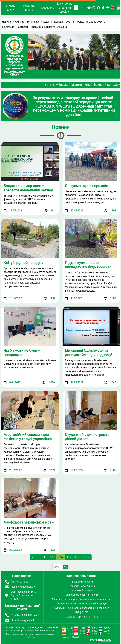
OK (66, 567)
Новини (6, 22)
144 (52, 557)
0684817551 (32, 615)
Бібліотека (8, 27)
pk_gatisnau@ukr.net (22, 620)
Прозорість (47, 8)
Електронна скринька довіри (65, 8)
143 (44, 557)
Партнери (22, 27)
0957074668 (18, 615)
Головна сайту (10, 8)
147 (77, 557)
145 (61, 557)
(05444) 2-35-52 (20, 582)
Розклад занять (29, 8)
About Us (62, 27)
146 (69, 557)
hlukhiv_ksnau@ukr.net (23, 587)
